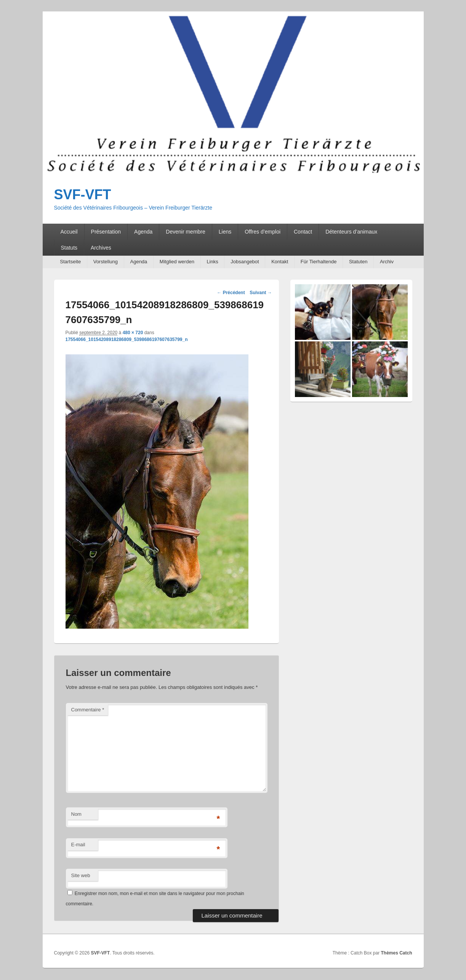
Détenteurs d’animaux (351, 232)
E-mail (78, 845)
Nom (76, 814)
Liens (225, 232)
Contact (303, 232)
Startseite (70, 262)
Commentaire (88, 710)
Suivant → (261, 293)
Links (212, 262)
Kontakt (280, 262)
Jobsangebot (245, 262)
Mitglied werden (177, 262)
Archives (101, 248)
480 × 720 (133, 333)
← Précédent (231, 293)
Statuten (358, 262)
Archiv (387, 262)
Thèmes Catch (396, 953)
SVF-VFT (83, 195)
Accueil (69, 232)
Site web (81, 875)
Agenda (143, 232)
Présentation (106, 232)
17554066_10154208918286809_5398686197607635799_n (127, 339)
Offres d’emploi (263, 232)
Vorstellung (106, 262)
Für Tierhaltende (319, 262)
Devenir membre (185, 232)
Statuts (69, 248)
